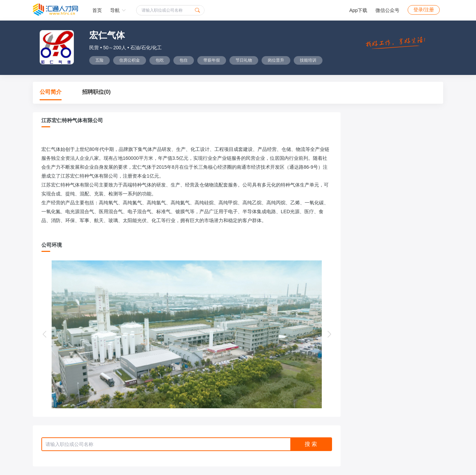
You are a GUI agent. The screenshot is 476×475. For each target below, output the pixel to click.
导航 (118, 10)
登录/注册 (424, 10)
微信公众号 (387, 10)
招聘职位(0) (96, 92)
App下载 (358, 10)
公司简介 (51, 92)
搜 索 (311, 444)
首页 (97, 10)
